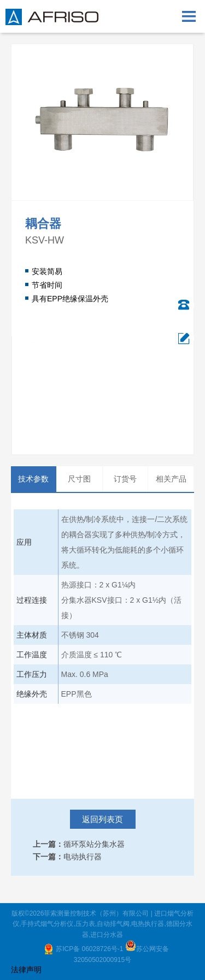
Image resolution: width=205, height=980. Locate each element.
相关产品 (171, 479)
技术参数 (33, 479)
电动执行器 (83, 857)
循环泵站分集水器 (94, 844)
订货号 (125, 479)
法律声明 (26, 970)
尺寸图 (79, 479)
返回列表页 (102, 819)
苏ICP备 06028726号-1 (90, 949)
